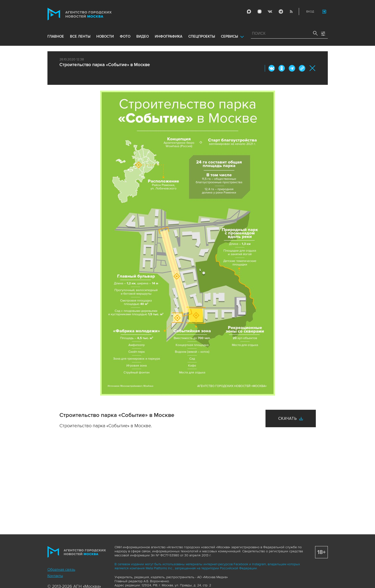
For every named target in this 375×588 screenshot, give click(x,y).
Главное (56, 36)
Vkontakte (270, 12)
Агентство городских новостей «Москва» (89, 14)
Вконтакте (272, 68)
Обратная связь (61, 570)
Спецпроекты (202, 36)
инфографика (169, 36)
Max (249, 12)
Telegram (281, 12)
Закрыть (313, 68)
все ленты (80, 36)
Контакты (55, 576)
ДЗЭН (260, 12)
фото (125, 36)
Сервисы (229, 36)
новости (105, 36)
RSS (291, 12)
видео (143, 36)
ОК (282, 68)
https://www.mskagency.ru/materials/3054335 (302, 68)
